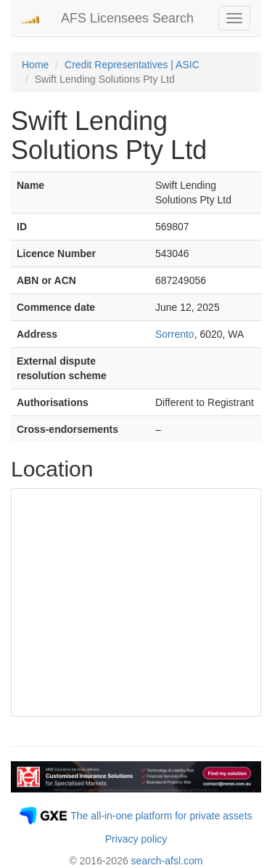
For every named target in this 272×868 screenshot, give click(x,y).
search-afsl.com (167, 861)
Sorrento (175, 334)
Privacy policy (136, 839)
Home (35, 65)
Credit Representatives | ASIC (132, 65)
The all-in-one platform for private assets (161, 816)
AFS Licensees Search (127, 18)
